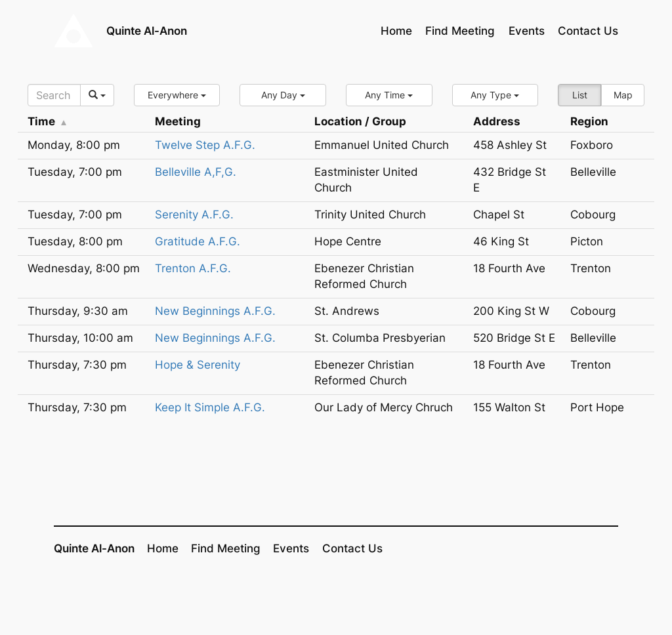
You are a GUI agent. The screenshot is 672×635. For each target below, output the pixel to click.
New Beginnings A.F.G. (215, 311)
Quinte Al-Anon (147, 31)
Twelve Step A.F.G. (205, 145)
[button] (177, 95)
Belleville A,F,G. (196, 172)
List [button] (580, 95)
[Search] (54, 95)
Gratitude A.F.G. (198, 241)
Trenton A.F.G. (193, 268)
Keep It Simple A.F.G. (210, 407)
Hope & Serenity (198, 365)
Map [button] (623, 95)
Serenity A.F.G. (194, 215)
